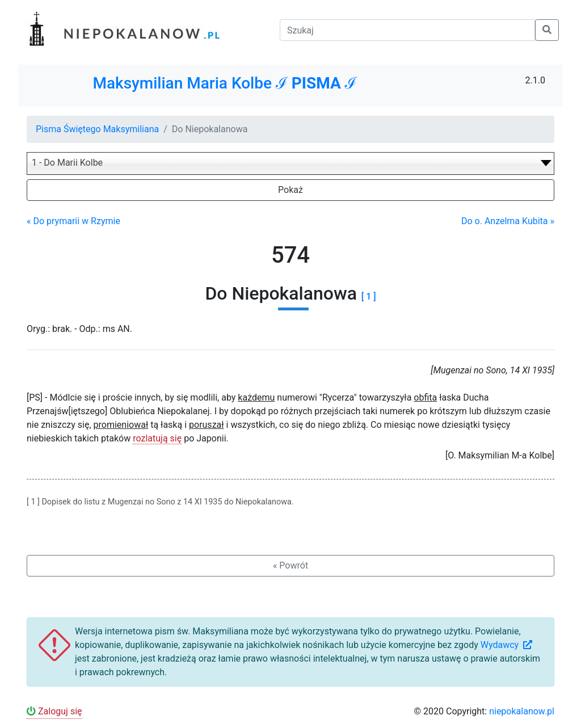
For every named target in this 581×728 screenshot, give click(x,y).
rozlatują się (157, 438)
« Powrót (290, 565)
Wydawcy (508, 645)
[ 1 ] (369, 296)
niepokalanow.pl (522, 711)
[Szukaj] (407, 30)
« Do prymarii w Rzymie (73, 221)
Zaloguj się (54, 711)
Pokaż (290, 190)
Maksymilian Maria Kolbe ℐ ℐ (224, 83)
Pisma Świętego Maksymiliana (97, 129)
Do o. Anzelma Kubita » (508, 221)
